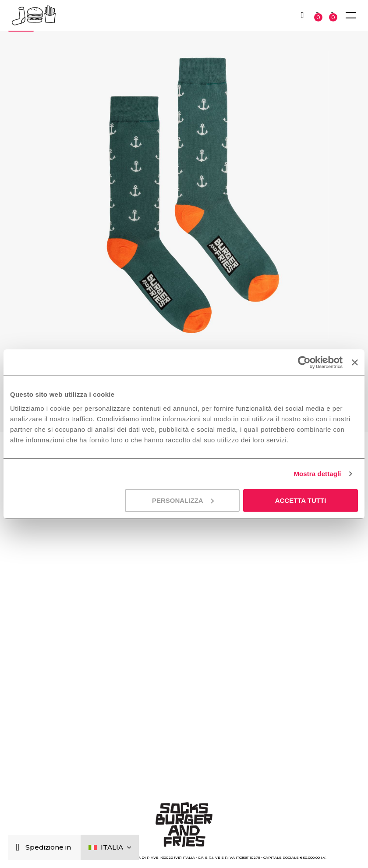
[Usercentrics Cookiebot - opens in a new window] (304, 363)
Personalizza (183, 500)
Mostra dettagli (317, 474)
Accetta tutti (301, 500)
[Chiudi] (19, 848)
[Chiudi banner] (355, 363)
